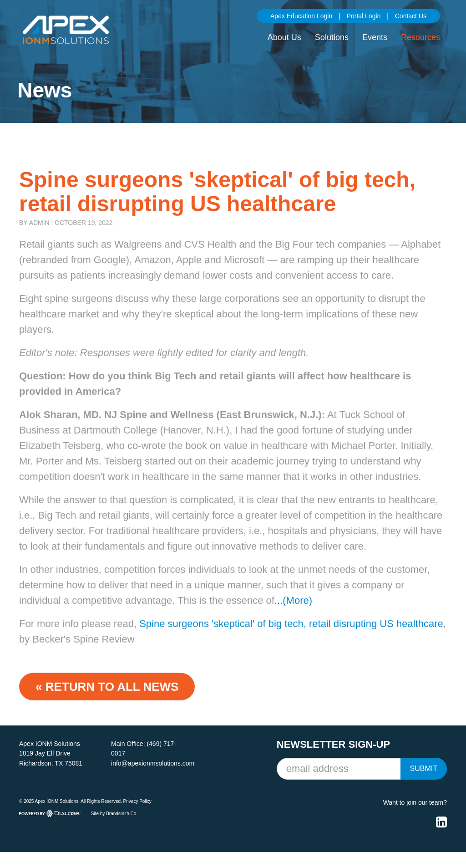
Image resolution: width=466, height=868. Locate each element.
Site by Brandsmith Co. (114, 813)
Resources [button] (420, 37)
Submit (424, 768)
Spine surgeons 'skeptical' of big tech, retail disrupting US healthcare (291, 635)
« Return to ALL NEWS (107, 698)
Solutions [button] (332, 37)
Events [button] (375, 37)
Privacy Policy (137, 801)
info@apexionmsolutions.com (153, 763)
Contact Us (411, 16)
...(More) (293, 611)
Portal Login (364, 16)
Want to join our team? (415, 802)
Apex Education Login (301, 16)
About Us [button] (284, 37)
